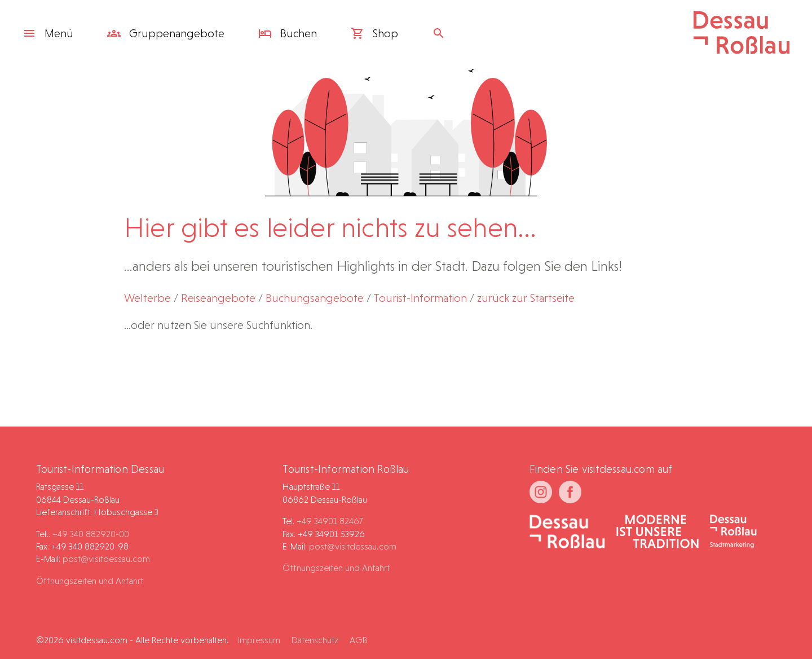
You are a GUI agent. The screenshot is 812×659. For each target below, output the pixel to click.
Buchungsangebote (315, 298)
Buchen (288, 33)
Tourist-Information (420, 298)
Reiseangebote (218, 298)
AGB (359, 640)
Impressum (259, 640)
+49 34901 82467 (330, 521)
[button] (776, 627)
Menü (48, 33)
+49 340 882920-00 (91, 534)
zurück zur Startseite (526, 298)
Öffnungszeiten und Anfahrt (90, 581)
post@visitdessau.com (106, 559)
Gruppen (166, 33)
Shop (374, 33)
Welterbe (147, 298)
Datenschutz (315, 640)
